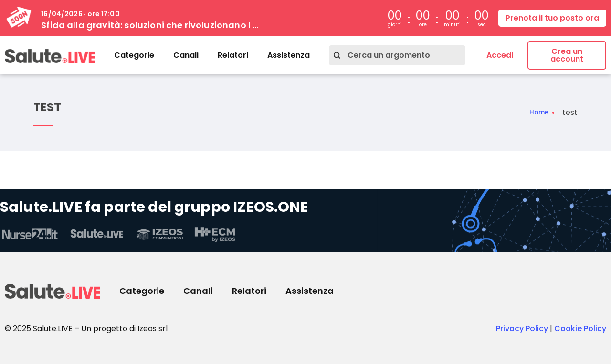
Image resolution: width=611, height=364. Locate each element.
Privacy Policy (522, 328)
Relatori (233, 55)
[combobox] (397, 55)
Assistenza (289, 55)
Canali (186, 55)
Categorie (134, 55)
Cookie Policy (580, 328)
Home (537, 113)
